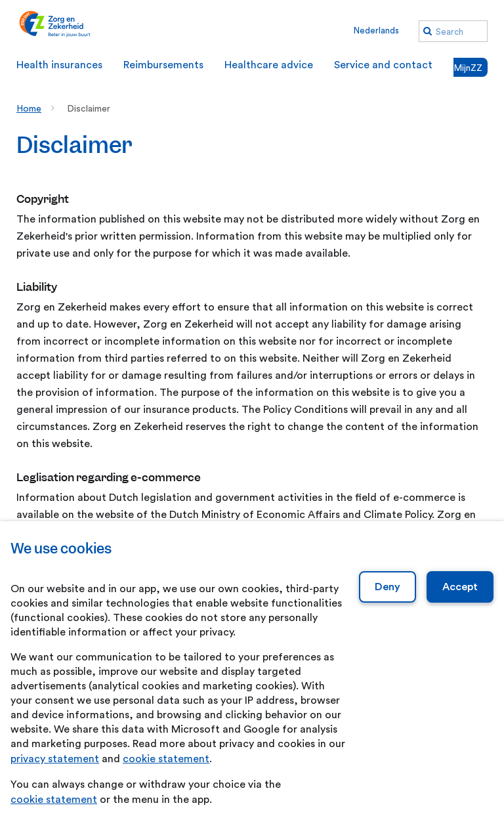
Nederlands (376, 31)
